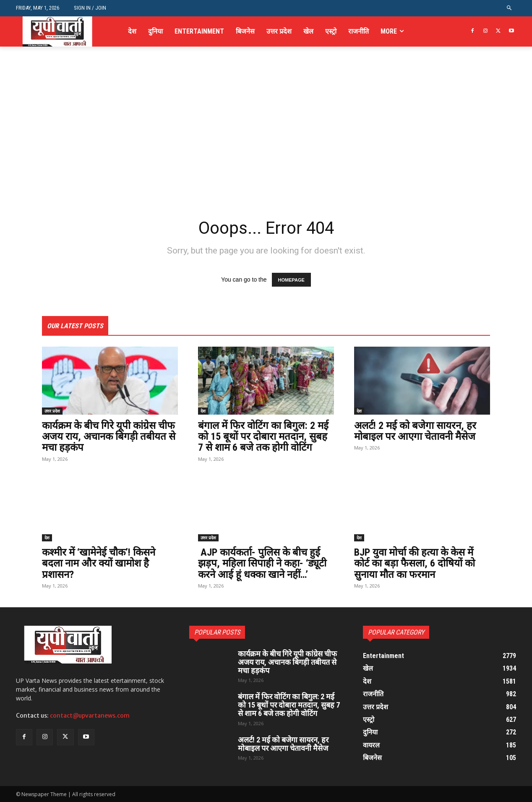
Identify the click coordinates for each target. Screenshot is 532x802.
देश (203, 411)
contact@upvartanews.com (90, 716)
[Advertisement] (266, 150)
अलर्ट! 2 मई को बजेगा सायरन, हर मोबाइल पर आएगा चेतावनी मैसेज (415, 431)
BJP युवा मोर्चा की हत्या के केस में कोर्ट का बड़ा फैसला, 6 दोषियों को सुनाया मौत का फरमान (415, 563)
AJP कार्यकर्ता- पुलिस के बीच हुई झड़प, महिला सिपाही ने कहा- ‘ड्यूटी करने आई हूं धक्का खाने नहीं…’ (262, 563)
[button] (510, 8)
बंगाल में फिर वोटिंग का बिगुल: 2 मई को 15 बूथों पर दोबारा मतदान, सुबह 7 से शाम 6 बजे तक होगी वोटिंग (263, 437)
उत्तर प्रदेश (52, 411)
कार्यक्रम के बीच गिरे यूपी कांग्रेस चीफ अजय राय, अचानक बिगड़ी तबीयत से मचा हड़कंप (109, 437)
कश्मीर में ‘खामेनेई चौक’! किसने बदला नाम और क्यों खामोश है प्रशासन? (99, 563)
